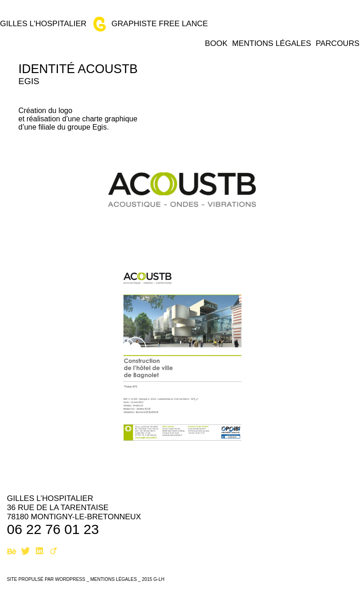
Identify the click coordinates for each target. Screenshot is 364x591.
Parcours (338, 43)
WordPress (70, 579)
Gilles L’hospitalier (50, 498)
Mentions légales (272, 43)
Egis (29, 81)
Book (216, 43)
